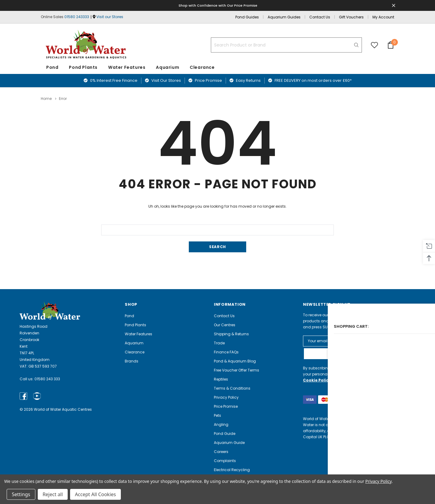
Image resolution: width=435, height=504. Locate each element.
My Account (383, 17)
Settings (21, 494)
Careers (221, 451)
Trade (219, 343)
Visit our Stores (110, 17)
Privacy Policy (226, 397)
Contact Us (320, 17)
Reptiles (221, 379)
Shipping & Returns (231, 334)
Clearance (135, 352)
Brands (132, 361)
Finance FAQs (226, 352)
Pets (217, 415)
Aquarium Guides (284, 17)
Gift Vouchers (351, 17)
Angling (221, 424)
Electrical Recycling (232, 469)
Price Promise (205, 80)
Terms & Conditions (232, 388)
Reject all (53, 494)
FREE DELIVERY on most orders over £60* (310, 80)
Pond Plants (83, 67)
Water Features (127, 67)
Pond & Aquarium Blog (235, 361)
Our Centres (225, 325)
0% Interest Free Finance (111, 80)
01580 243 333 (47, 379)
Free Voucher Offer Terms (237, 370)
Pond (52, 67)
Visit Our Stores (163, 80)
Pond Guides (247, 17)
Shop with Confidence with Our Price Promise (219, 5)
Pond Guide (225, 433)
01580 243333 (77, 17)
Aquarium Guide (229, 442)
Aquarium (168, 67)
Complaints (225, 460)
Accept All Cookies (95, 494)
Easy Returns (245, 80)
